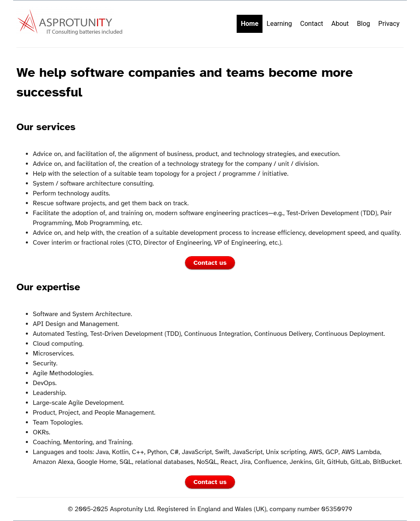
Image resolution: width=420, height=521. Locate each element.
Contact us (210, 263)
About (340, 24)
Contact (312, 24)
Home (250, 24)
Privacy (389, 24)
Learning (279, 24)
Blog (363, 24)
